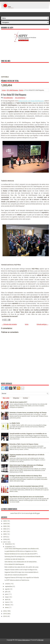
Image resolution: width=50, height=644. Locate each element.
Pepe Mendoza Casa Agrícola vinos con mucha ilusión (27, 497)
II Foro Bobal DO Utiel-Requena (14, 95)
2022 (5, 529)
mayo (7, 597)
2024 (5, 524)
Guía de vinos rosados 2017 (18, 402)
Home (4, 90)
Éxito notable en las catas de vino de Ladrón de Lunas (22, 567)
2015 (5, 614)
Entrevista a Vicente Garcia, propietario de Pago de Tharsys (28, 413)
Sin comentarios (20, 98)
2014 (5, 616)
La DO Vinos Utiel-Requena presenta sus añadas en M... (22, 549)
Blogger (37, 513)
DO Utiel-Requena (12, 90)
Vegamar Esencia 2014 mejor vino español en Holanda (22, 578)
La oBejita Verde (15, 423)
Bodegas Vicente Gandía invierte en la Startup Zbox (26, 476)
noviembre (9, 547)
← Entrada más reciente (9, 324)
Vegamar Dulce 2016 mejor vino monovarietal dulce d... (22, 572)
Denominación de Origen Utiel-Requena (31, 101)
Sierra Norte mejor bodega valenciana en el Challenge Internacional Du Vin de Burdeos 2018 (26, 466)
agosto (7, 589)
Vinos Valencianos (24, 640)
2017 (5, 542)
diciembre (8, 544)
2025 (5, 521)
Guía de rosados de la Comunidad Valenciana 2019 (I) (26, 486)
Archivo (25, 398)
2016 (5, 611)
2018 (5, 539)
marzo (7, 602)
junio (7, 594)
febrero (8, 605)
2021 (5, 531)
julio (6, 592)
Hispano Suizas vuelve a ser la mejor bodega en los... (21, 570)
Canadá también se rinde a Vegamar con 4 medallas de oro (28, 434)
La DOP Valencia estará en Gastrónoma (17, 580)
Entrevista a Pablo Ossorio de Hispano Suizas (24, 444)
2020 (5, 534)
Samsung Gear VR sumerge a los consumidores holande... (23, 557)
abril (7, 600)
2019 (5, 537)
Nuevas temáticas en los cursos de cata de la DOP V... (21, 554)
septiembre (9, 586)
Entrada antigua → (42, 324)
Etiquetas (16, 398)
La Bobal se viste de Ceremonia (14, 559)
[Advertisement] (26, 11)
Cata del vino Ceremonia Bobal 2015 (16, 575)
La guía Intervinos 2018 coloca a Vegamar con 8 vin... (21, 551)
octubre (8, 584)
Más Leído (6, 398)
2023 (5, 526)
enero (7, 607)
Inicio (27, 324)
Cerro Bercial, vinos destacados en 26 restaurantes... (21, 562)
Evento (21, 90)
